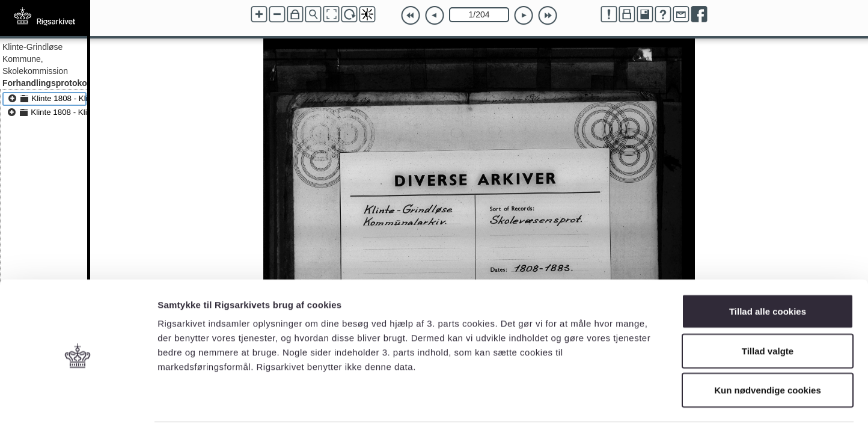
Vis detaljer (625, 409)
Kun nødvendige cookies (768, 354)
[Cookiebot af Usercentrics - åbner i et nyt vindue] (78, 410)
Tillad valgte (768, 315)
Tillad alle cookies (768, 275)
